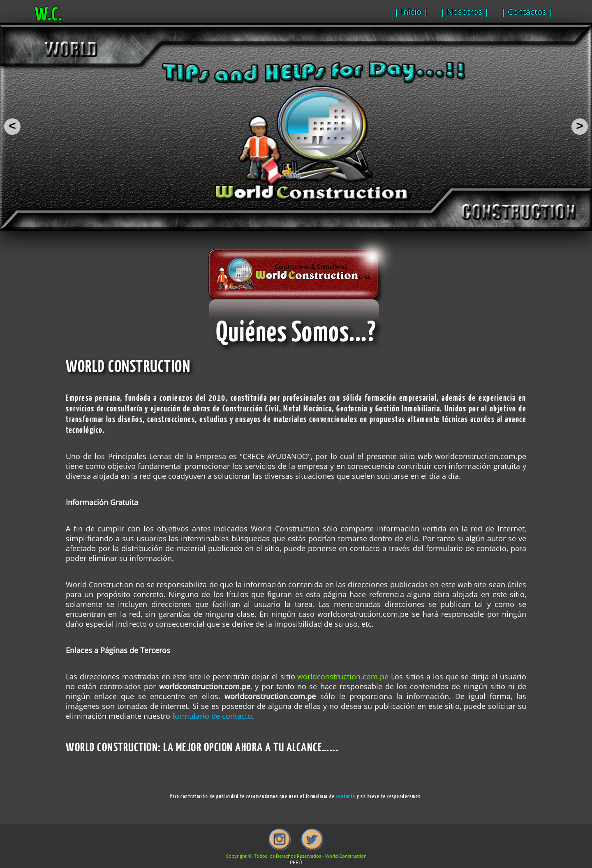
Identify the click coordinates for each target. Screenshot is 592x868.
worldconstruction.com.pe (343, 676)
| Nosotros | (465, 12)
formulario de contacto (212, 716)
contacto (346, 796)
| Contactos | (527, 12)
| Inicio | (411, 12)
